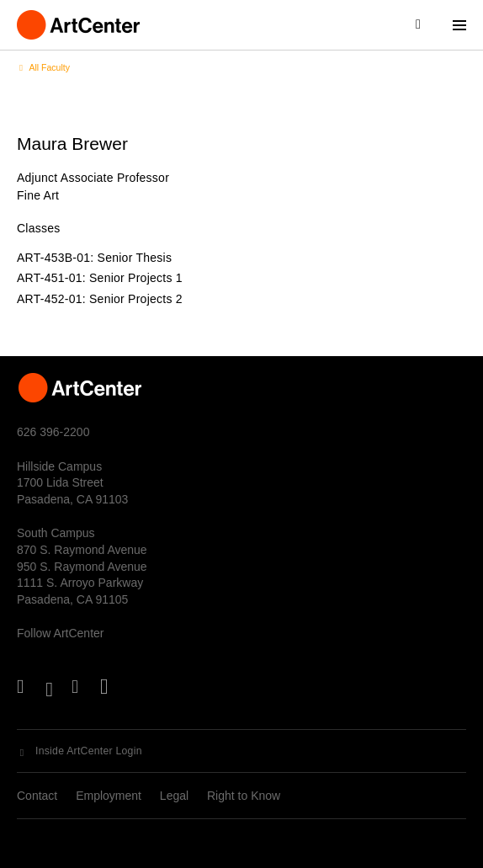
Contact (37, 796)
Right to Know (244, 796)
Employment (109, 796)
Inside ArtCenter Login (89, 751)
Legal (174, 796)
